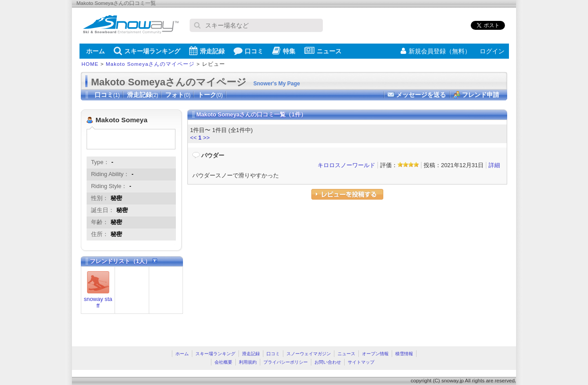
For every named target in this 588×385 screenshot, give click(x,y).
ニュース (323, 51)
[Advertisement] (262, 271)
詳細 (494, 165)
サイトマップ (361, 362)
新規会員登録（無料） (436, 51)
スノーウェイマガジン (309, 354)
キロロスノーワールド (346, 165)
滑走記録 (207, 51)
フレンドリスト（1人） (123, 261)
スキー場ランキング (147, 51)
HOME (90, 64)
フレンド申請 (481, 95)
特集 (284, 51)
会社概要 (223, 362)
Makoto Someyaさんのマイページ (150, 64)
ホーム (95, 51)
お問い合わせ (328, 362)
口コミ (248, 51)
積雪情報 (404, 354)
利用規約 (248, 362)
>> (206, 138)
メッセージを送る (421, 95)
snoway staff (98, 302)
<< (193, 138)
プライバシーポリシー (286, 362)
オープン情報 (375, 354)
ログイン (492, 51)
